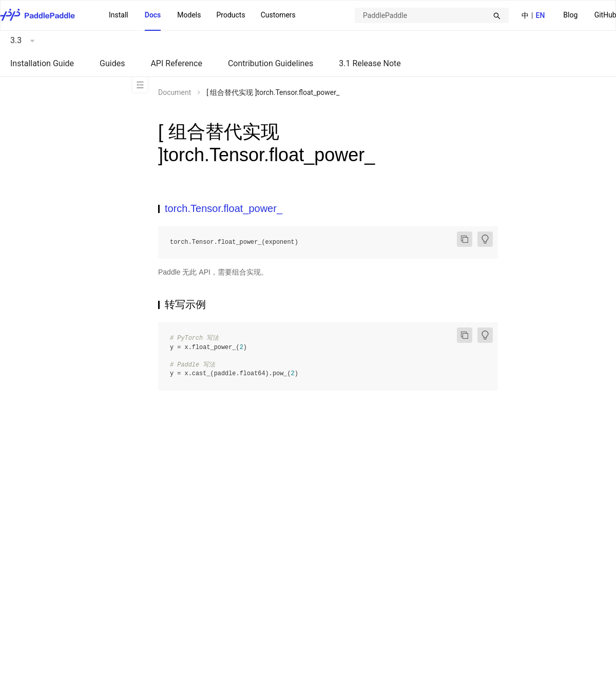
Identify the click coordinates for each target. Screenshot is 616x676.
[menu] (202, 15)
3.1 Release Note (370, 63)
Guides (112, 63)
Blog (570, 15)
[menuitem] (570, 16)
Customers (278, 15)
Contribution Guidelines (271, 63)
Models (189, 15)
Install (119, 15)
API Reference (176, 63)
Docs (153, 15)
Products (230, 15)
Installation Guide (42, 63)
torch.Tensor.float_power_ (224, 208)
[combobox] (432, 15)
